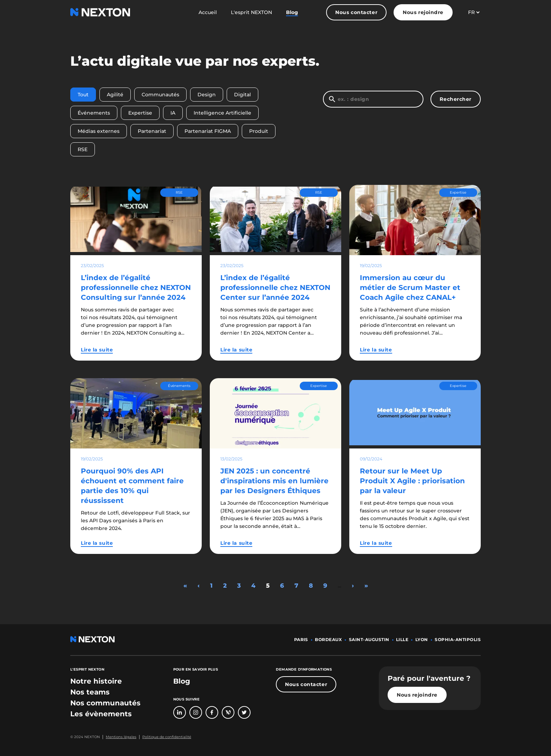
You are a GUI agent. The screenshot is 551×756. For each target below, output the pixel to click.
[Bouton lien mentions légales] (119, 737)
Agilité (115, 95)
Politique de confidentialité (167, 737)
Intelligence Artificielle (222, 113)
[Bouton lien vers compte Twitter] (244, 712)
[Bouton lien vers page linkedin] (180, 712)
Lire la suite (97, 350)
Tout (83, 95)
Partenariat (152, 131)
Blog (292, 12)
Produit (259, 131)
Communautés (160, 95)
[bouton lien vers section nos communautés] (105, 703)
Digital (242, 95)
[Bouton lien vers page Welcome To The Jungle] (228, 712)
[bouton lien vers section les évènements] (101, 714)
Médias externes (99, 131)
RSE (83, 149)
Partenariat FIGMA (208, 131)
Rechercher (456, 99)
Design (207, 95)
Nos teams (90, 692)
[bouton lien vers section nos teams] (90, 692)
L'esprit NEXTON (251, 12)
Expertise (140, 113)
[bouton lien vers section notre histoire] (96, 681)
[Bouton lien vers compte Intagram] (196, 712)
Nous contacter (356, 12)
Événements (94, 113)
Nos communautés (105, 703)
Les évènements (101, 714)
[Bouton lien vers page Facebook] (212, 712)
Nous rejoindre (423, 12)
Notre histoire (96, 681)
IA (173, 113)
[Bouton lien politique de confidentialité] (165, 737)
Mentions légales (121, 737)
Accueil (208, 12)
